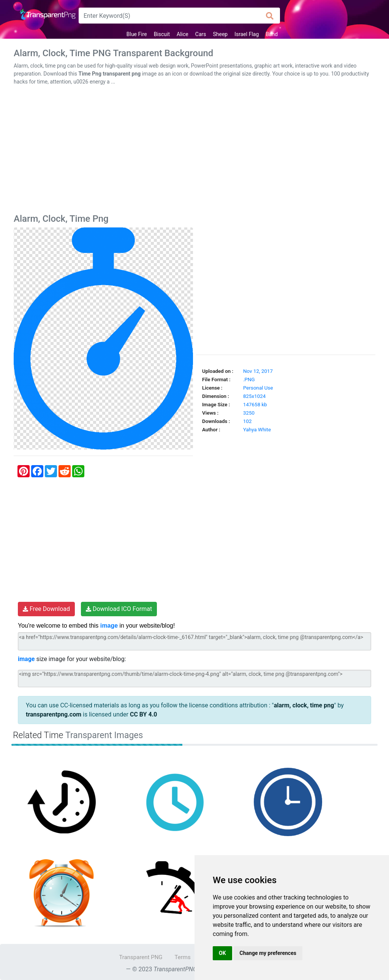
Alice (183, 34)
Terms (183, 957)
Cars (201, 34)
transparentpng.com (54, 714)
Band (272, 34)
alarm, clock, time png (304, 705)
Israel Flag (247, 34)
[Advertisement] (194, 151)
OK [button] (222, 953)
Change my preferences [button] (268, 953)
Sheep (220, 34)
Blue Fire (137, 34)
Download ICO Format (119, 609)
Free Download (46, 609)
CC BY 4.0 (144, 714)
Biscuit (162, 34)
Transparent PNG (141, 957)
